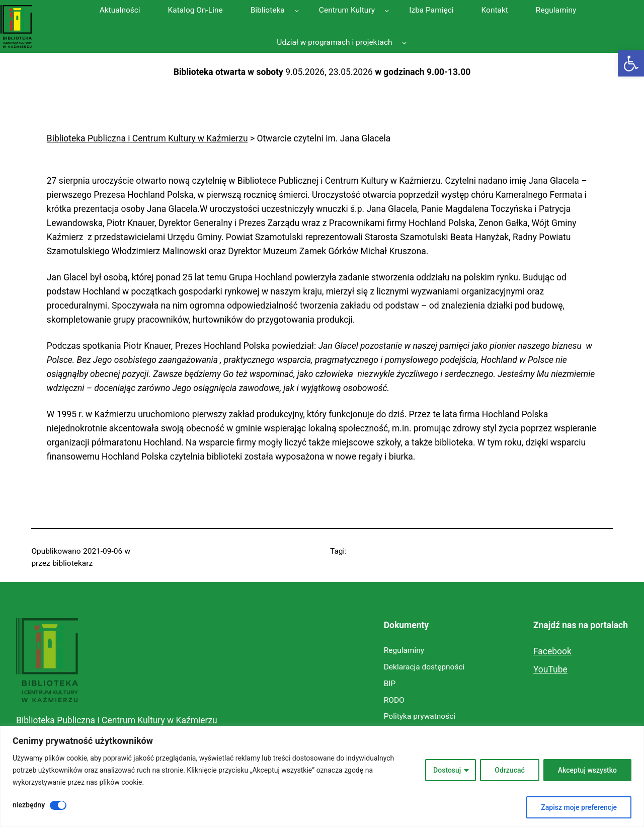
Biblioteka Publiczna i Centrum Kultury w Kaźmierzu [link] (117, 720)
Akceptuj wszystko (587, 770)
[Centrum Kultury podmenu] (387, 10)
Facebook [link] (552, 651)
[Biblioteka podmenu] (297, 10)
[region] (322, 776)
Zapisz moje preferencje (579, 807)
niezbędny (29, 805)
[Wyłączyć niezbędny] (58, 805)
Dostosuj (447, 770)
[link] (631, 63)
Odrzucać (509, 770)
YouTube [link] (550, 669)
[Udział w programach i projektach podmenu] (404, 43)
